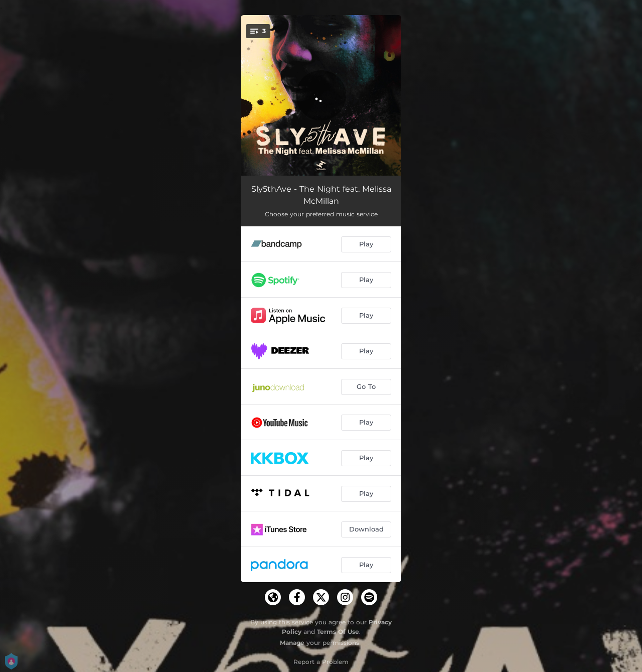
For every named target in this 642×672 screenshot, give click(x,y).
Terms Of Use (338, 632)
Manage (292, 643)
